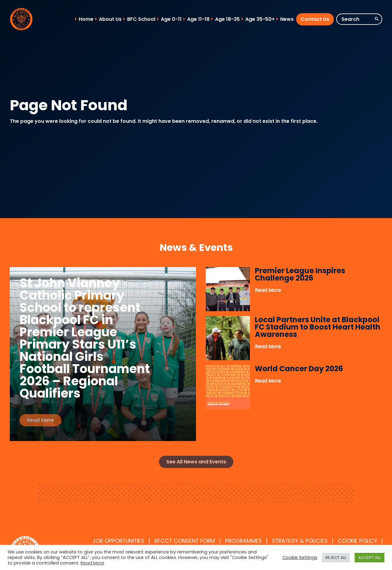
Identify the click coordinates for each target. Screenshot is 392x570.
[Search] (359, 19)
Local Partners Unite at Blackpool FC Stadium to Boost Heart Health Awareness (318, 327)
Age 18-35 (227, 19)
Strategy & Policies (300, 541)
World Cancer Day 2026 (299, 369)
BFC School (141, 19)
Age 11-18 (198, 19)
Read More (40, 420)
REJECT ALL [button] (336, 558)
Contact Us (315, 19)
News (287, 19)
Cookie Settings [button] (300, 557)
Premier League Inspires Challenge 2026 (300, 274)
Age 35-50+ (260, 19)
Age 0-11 (171, 19)
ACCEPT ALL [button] (369, 558)
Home (86, 19)
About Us (110, 19)
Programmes (243, 541)
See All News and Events (196, 462)
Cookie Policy (358, 541)
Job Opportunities (118, 541)
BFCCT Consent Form (185, 541)
